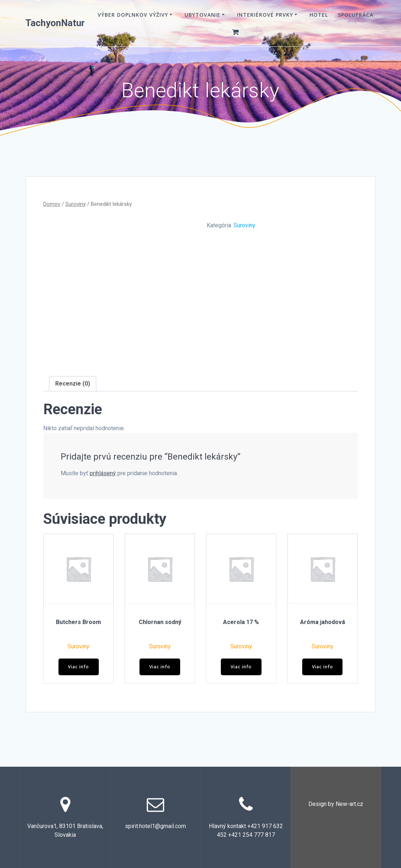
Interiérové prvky (265, 15)
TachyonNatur (55, 23)
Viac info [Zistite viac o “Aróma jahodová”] (323, 667)
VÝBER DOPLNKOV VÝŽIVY (133, 15)
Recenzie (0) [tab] (73, 384)
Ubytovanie (202, 15)
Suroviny (76, 204)
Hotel (319, 15)
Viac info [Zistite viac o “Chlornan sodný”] (160, 667)
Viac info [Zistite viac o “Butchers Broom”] (78, 667)
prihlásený (103, 473)
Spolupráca (356, 15)
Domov (52, 204)
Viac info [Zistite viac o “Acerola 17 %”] (241, 667)
